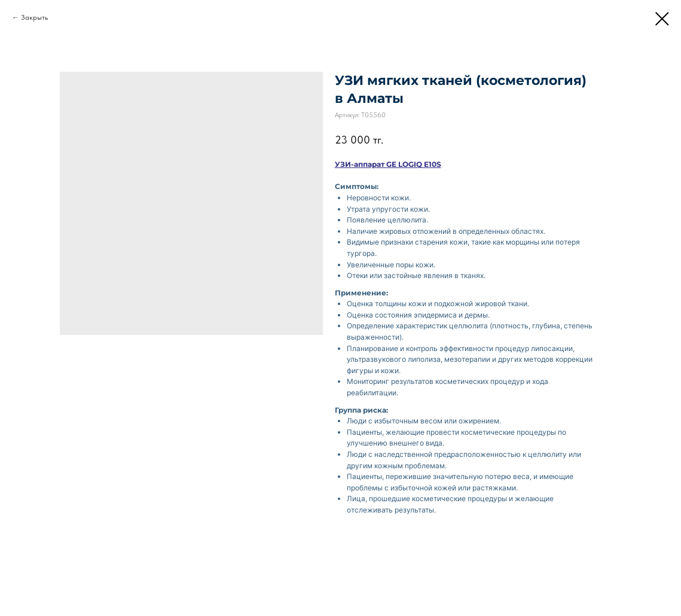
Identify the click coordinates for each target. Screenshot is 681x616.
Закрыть (34, 17)
